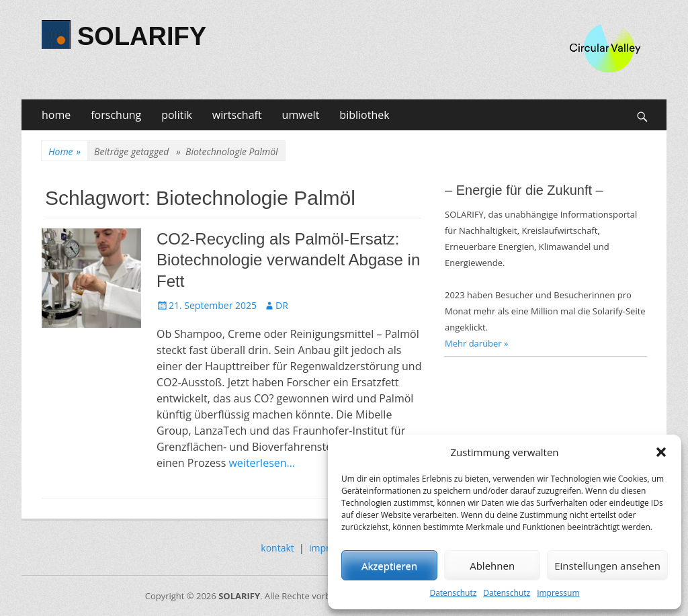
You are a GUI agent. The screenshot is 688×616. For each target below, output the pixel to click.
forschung (116, 115)
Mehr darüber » (477, 343)
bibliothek (364, 115)
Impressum (558, 593)
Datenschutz (453, 593)
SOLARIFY (142, 36)
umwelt (301, 115)
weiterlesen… (262, 463)
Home (64, 151)
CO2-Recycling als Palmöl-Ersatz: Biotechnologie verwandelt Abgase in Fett (288, 260)
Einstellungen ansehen (607, 566)
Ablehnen (492, 566)
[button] (661, 452)
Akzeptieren (389, 566)
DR (282, 305)
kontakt (277, 548)
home (56, 115)
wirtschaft (237, 115)
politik (177, 115)
